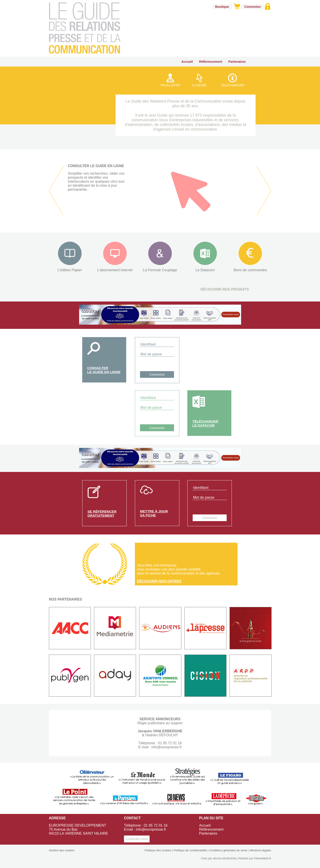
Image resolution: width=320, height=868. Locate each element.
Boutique (222, 7)
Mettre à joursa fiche (154, 513)
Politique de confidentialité (190, 850)
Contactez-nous (137, 839)
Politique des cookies (158, 850)
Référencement (211, 62)
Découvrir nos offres (159, 581)
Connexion (252, 7)
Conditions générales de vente (228, 850)
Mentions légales (260, 850)
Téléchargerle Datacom (205, 423)
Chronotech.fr (262, 858)
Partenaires (237, 62)
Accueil (187, 62)
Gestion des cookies (62, 850)
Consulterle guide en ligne (104, 370)
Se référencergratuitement (102, 513)
